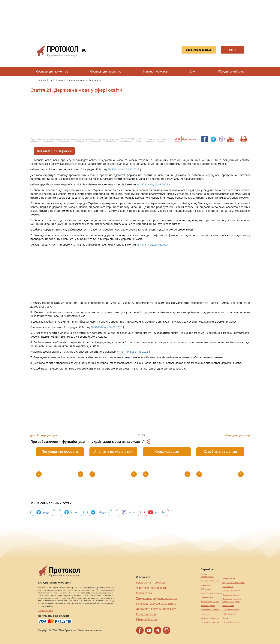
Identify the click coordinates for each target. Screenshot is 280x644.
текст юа (205, 614)
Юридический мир (231, 71)
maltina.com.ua (229, 614)
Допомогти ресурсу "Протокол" (156, 609)
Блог (193, 71)
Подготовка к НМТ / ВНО (234, 582)
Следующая (234, 435)
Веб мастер (206, 589)
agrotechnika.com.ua (210, 601)
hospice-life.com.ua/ (232, 591)
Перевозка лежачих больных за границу (232, 600)
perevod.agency (208, 606)
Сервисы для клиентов (52, 71)
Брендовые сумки (231, 610)
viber (128, 512)
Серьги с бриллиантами (207, 575)
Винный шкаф (229, 578)
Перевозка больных (232, 595)
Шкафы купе (228, 606)
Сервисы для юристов (106, 71)
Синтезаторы (207, 597)
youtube (157, 512)
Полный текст (46, 610)
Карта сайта (144, 593)
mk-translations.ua (231, 622)
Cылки (225, 618)
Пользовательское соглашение (156, 604)
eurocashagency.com (210, 622)
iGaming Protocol (147, 619)
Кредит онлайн (146, 614)
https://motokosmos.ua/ (212, 593)
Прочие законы (156, 139)
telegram (100, 512)
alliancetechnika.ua (209, 581)
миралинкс (206, 585)
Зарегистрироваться (195, 50)
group (71, 512)
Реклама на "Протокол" (151, 582)
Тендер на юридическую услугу (157, 598)
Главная (42, 80)
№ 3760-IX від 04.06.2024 (107, 327)
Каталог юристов (155, 71)
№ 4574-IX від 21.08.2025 (152, 184)
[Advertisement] (140, 19)
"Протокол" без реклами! (152, 588)
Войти (231, 50)
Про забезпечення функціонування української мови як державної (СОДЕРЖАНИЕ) (86, 139)
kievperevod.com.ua (210, 618)
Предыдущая (47, 435)
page (43, 512)
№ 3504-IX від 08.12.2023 (124, 169)
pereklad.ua (228, 587)
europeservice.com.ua (211, 610)
